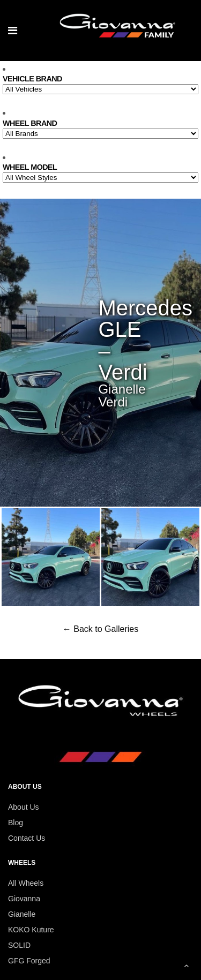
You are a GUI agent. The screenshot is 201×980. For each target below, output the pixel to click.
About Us (24, 807)
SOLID (19, 945)
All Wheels (26, 883)
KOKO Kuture (31, 930)
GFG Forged (29, 961)
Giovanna (24, 899)
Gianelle (22, 914)
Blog (16, 823)
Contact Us (27, 838)
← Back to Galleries (100, 629)
